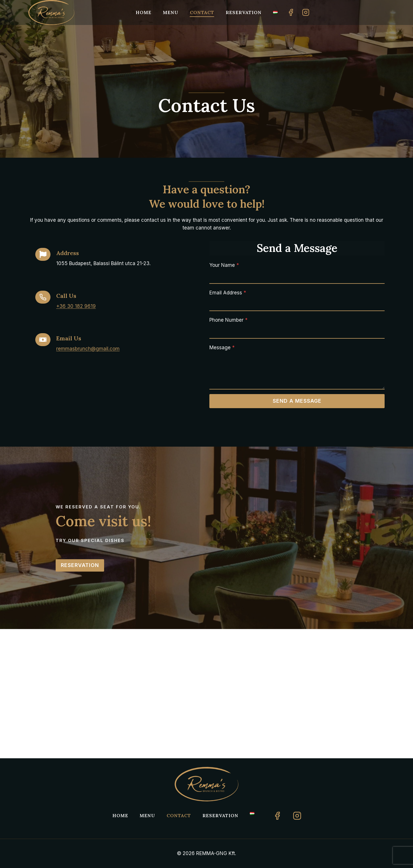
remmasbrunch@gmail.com (88, 349)
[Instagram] (306, 12)
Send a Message (297, 401)
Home (144, 12)
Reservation (244, 12)
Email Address (228, 293)
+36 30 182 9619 (76, 306)
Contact (202, 12)
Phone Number (228, 320)
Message (222, 348)
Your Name (224, 265)
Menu (171, 12)
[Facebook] (291, 12)
